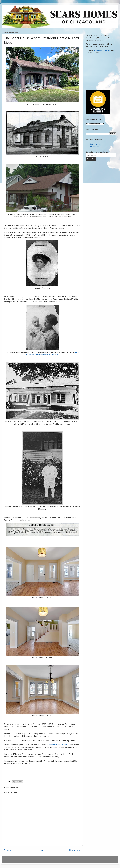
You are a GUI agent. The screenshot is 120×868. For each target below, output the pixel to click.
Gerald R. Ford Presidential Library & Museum (53, 354)
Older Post (75, 850)
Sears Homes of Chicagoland (96, 145)
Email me (107, 50)
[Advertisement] (100, 71)
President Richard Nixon (57, 745)
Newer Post (10, 850)
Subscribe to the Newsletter (97, 152)
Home (43, 850)
